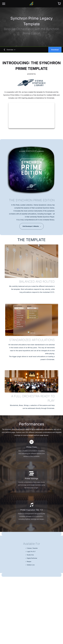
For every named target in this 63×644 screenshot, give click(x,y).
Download (55, 50)
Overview (11, 50)
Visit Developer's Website (31, 226)
